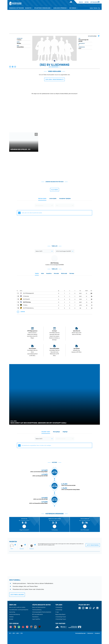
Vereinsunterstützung (15, 614)
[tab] (42, 199)
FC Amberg (25, 305)
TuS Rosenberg (26, 296)
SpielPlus (81, 2)
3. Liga (57, 612)
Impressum (97, 633)
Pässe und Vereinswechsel (39, 607)
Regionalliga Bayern (60, 614)
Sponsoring (12, 612)
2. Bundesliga (59, 610)
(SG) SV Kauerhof (26, 299)
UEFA (18, 633)
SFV (10, 633)
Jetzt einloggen (94, 2)
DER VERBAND (73, 8)
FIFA (22, 633)
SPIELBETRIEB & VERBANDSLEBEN (43, 8)
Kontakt (11, 619)
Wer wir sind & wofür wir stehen (17, 607)
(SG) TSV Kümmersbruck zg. (28, 308)
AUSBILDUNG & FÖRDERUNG (61, 8)
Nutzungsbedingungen (80, 633)
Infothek (87, 2)
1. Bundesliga (59, 607)
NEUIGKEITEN (29, 8)
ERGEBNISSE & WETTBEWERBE (17, 8)
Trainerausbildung (37, 610)
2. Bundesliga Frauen (61, 619)
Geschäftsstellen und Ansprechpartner (19, 610)
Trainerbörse (35, 617)
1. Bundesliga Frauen (61, 617)
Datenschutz (90, 633)
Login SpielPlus (36, 619)
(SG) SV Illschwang (27, 302)
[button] (10, 67)
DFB (14, 633)
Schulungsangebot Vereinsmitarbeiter (42, 612)
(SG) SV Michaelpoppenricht (28, 293)
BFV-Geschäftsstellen (38, 614)
